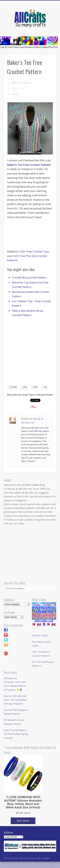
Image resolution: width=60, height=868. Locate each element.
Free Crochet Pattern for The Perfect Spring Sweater (16, 734)
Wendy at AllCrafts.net (22, 83)
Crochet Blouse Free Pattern (29, 277)
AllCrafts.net (36, 431)
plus (25, 387)
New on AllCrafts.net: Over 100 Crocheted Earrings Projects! (15, 700)
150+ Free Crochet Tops (34, 251)
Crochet (15, 94)
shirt (35, 387)
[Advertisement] (30, 354)
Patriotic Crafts (40, 635)
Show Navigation (48, 28)
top (45, 387)
